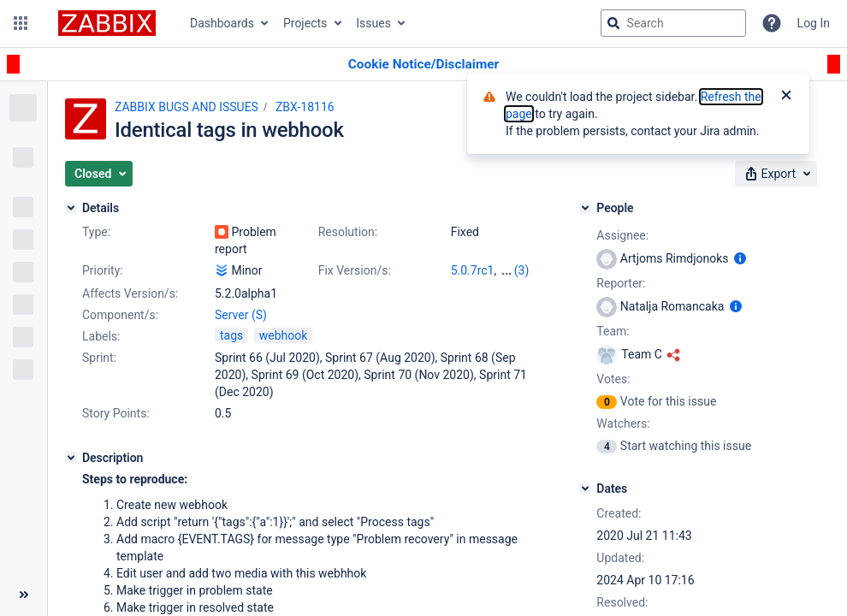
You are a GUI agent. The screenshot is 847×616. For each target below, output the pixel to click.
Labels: (101, 336)
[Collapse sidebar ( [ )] (24, 595)
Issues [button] (373, 23)
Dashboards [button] (222, 23)
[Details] (71, 208)
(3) (522, 270)
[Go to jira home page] (107, 23)
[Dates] (585, 489)
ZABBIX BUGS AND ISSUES (187, 107)
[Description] (71, 458)
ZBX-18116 (305, 107)
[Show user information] (740, 258)
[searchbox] (673, 23)
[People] (585, 208)
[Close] (786, 97)
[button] (21, 23)
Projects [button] (305, 23)
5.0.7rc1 (473, 270)
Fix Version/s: (355, 270)
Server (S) (241, 315)
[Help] (772, 23)
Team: (613, 331)
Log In (814, 23)
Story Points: (116, 413)
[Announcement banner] (423, 65)
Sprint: (99, 358)
